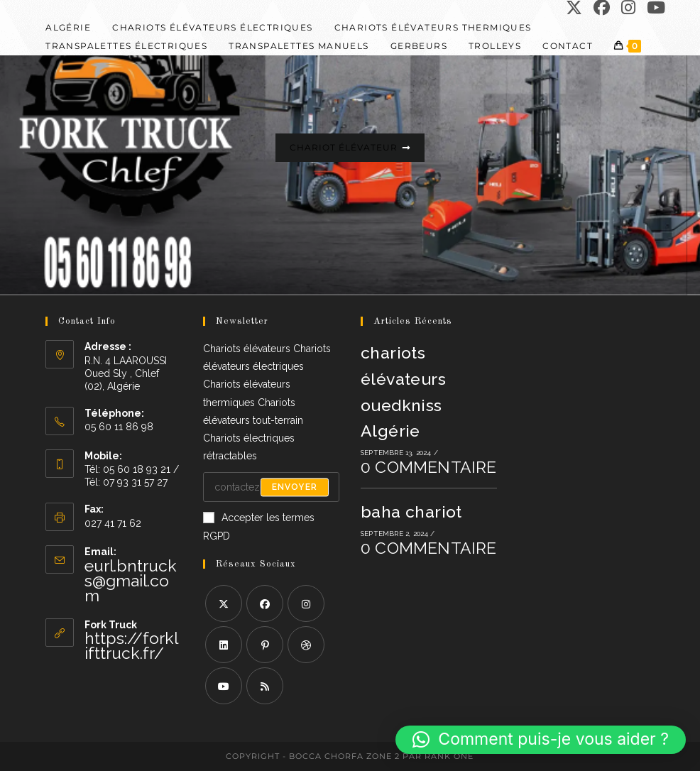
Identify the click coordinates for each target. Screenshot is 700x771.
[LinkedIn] (224, 645)
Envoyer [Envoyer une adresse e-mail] (295, 487)
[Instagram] (306, 603)
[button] (541, 740)
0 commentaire (429, 467)
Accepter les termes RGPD (259, 526)
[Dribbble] (306, 645)
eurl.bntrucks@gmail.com (131, 580)
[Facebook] (265, 603)
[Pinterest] (265, 645)
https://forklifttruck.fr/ (131, 645)
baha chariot (411, 512)
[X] (224, 603)
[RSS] (265, 686)
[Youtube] (224, 686)
